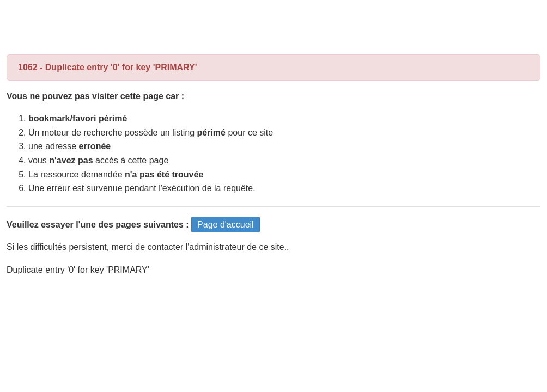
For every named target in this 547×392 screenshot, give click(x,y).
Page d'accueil (226, 225)
